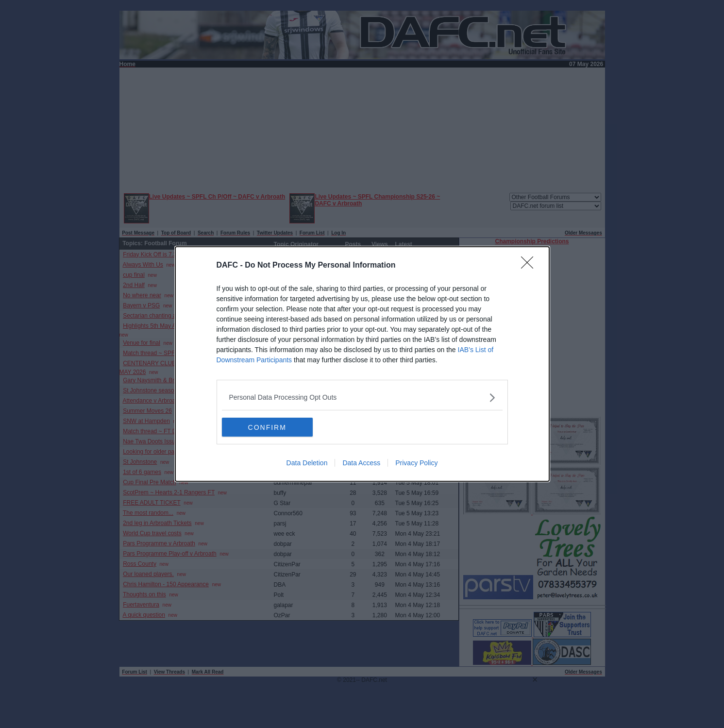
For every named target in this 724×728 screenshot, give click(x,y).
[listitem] (362, 398)
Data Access (361, 463)
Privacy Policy (416, 463)
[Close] (530, 266)
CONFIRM (268, 427)
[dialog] (362, 364)
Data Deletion (307, 463)
